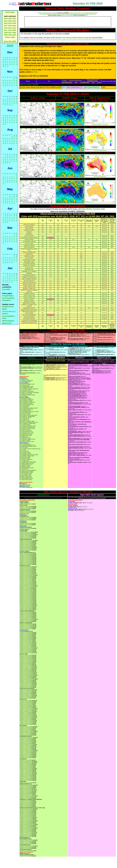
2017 (6, 26)
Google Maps (7, 296)
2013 (10, 28)
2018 (14, 23)
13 (14, 61)
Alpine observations (91, 14)
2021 (14, 21)
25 (10, 65)
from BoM (6, 289)
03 (8, 59)
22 (3, 65)
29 (3, 66)
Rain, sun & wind (83, 13)
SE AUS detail (104, 124)
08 (3, 61)
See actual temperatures (100, 150)
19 (12, 63)
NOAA (5, 314)
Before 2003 (10, 37)
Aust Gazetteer (8, 298)
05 (12, 59)
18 (10, 63)
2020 (6, 23)
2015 (14, 26)
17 (8, 63)
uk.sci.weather (8, 316)
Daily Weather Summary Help (93, 209)
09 (5, 61)
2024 (14, 19)
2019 (10, 23)
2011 (6, 30)
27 (14, 65)
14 (16, 61)
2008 (6, 33)
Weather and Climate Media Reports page (72, 38)
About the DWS (10, 41)
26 (12, 65)
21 (16, 63)
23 (5, 65)
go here (34, 72)
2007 (10, 33)
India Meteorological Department (8, 321)
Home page (10, 12)
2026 (6, 19)
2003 (14, 35)
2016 (10, 26)
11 (10, 61)
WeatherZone (7, 307)
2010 (10, 30)
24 (8, 65)
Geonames (6, 300)
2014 (6, 28)
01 (3, 59)
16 (5, 63)
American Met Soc (9, 312)
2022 (10, 21)
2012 (14, 28)
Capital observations (67, 14)
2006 (14, 33)
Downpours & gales (93, 13)
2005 (6, 35)
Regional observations (79, 14)
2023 (6, 21)
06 (14, 59)
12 (12, 61)
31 (8, 66)
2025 (10, 19)
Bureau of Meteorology (67, 15)
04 (10, 59)
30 (5, 66)
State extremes (43, 14)
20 (14, 63)
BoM (4, 309)
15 (3, 63)
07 (16, 59)
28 (16, 65)
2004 (10, 35)
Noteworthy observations (55, 14)
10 (8, 61)
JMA (86, 15)
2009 (14, 30)
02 (5, 59)
